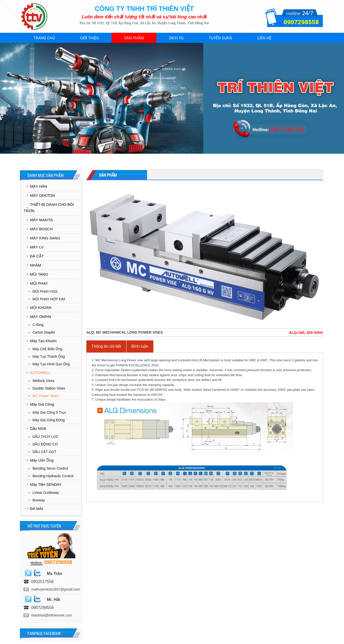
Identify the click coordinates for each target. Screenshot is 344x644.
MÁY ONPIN (41, 317)
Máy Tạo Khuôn (43, 341)
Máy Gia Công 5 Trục (49, 412)
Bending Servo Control (50, 468)
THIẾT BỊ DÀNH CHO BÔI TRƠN (49, 208)
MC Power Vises (45, 396)
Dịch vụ (176, 38)
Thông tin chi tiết (106, 346)
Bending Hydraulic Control (53, 476)
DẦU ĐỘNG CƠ (45, 444)
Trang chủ (44, 38)
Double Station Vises (49, 388)
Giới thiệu (90, 38)
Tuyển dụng (220, 38)
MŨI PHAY (39, 283)
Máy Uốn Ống (42, 460)
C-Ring (38, 325)
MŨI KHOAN (41, 308)
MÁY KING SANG (45, 238)
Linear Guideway (46, 493)
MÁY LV (37, 247)
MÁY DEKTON (42, 195)
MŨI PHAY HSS (45, 292)
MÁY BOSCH (41, 229)
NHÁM (36, 265)
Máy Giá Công (42, 404)
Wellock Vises (43, 381)
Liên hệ (264, 38)
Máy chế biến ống (47, 349)
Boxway (39, 500)
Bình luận (140, 346)
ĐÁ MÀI (37, 509)
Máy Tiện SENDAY (46, 484)
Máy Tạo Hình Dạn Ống (51, 364)
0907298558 (301, 22)
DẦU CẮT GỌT (44, 452)
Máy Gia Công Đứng (49, 420)
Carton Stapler (44, 332)
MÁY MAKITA (41, 220)
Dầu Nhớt (38, 428)
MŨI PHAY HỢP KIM (49, 299)
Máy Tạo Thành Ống (49, 357)
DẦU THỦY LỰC (45, 437)
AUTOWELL (40, 373)
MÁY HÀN (39, 186)
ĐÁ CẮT (37, 256)
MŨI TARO (39, 274)
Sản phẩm (134, 38)
